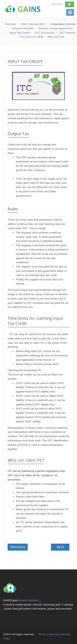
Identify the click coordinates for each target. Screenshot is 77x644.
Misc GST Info (56, 37)
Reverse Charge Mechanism (55, 28)
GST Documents (45, 33)
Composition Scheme (62, 24)
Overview (10, 24)
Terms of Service (49, 634)
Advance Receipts (23, 28)
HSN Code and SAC (33, 24)
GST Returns (67, 33)
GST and (31, 37)
